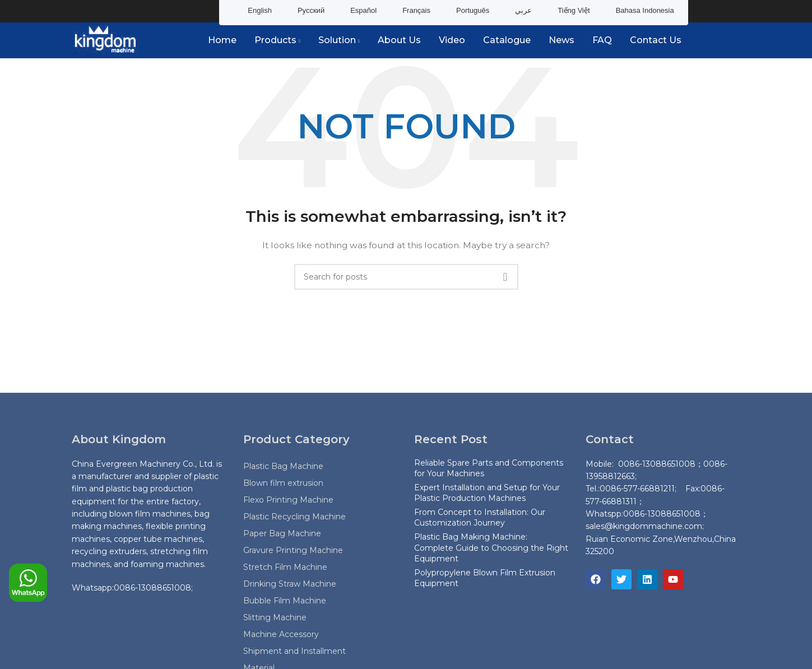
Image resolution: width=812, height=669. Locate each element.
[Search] (406, 277)
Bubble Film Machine (285, 601)
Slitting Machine (275, 617)
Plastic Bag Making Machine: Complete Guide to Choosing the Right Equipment (491, 548)
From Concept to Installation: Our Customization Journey (480, 518)
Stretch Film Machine (285, 567)
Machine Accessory (281, 634)
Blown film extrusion (283, 483)
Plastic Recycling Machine (294, 517)
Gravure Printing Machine (293, 550)
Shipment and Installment (294, 651)
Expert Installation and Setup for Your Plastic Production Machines (487, 493)
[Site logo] (105, 40)
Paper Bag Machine (282, 533)
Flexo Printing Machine (288, 500)
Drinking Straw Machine (290, 584)
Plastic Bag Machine (283, 466)
